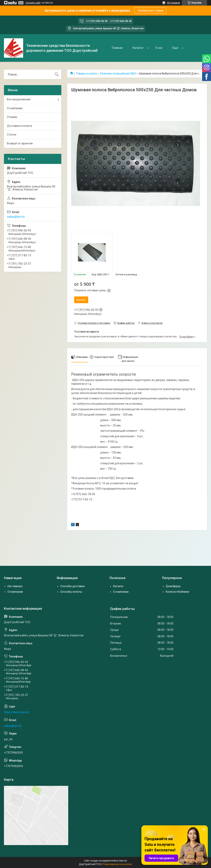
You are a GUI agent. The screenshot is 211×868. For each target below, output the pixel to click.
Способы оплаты (71, 592)
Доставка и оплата (19, 126)
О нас (159, 48)
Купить (81, 300)
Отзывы (12, 117)
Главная (117, 48)
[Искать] (57, 74)
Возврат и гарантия (20, 143)
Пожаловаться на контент (117, 864)
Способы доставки (72, 586)
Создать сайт (33, 3)
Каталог (138, 48)
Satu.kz (123, 861)
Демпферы (173, 586)
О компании (15, 108)
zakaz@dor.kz (16, 217)
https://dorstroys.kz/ (17, 712)
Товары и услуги (86, 73)
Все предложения (19, 99)
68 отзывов (174, 3)
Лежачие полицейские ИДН (118, 73)
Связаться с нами (150, 11)
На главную (15, 586)
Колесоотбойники (177, 592)
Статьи (12, 134)
